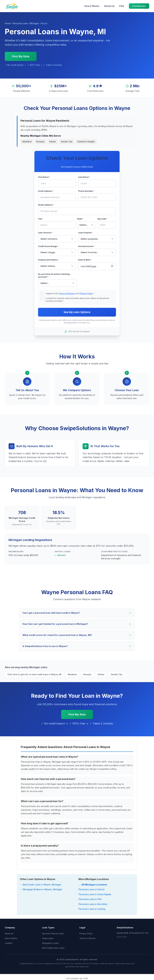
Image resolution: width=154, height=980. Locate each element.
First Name (44, 177)
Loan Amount (45, 233)
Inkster (53, 142)
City (41, 219)
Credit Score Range (48, 246)
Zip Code (103, 219)
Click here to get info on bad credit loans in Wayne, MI (34, 674)
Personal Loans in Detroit (91, 889)
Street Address (46, 205)
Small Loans (48, 938)
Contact (9, 943)
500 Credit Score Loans (53, 948)
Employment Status (49, 260)
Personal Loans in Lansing (92, 909)
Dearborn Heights (86, 142)
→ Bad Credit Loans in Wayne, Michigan (40, 885)
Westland (27, 142)
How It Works (92, 6)
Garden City (67, 142)
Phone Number (86, 191)
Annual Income (86, 246)
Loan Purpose (86, 233)
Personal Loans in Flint (90, 899)
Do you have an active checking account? (54, 276)
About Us (109, 6)
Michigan (34, 23)
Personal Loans (20, 23)
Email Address (46, 191)
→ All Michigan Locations (93, 885)
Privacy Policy (86, 293)
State (80, 219)
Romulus (40, 142)
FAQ (122, 6)
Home (8, 23)
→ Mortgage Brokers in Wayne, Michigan (41, 889)
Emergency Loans (51, 943)
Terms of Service (67, 293)
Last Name (84, 177)
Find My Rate (139, 6)
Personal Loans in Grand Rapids (95, 894)
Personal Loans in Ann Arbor (93, 904)
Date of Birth (85, 260)
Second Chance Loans (53, 933)
